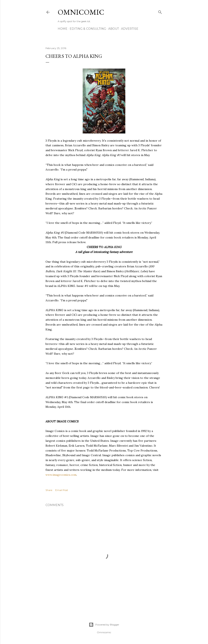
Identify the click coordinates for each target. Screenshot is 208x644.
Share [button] (49, 490)
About (114, 29)
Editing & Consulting (88, 29)
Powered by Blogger (104, 625)
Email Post (62, 490)
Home (63, 29)
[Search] (160, 11)
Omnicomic (81, 12)
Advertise (130, 29)
